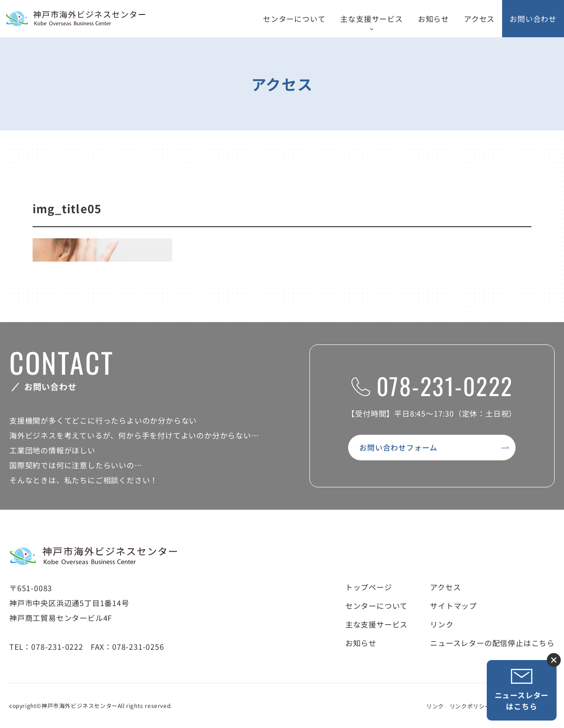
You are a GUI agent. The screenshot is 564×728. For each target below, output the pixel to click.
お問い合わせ (533, 19)
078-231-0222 (432, 385)
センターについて (294, 19)
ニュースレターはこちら (522, 690)
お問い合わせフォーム (398, 447)
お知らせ (433, 19)
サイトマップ (453, 606)
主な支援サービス (371, 19)
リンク (442, 624)
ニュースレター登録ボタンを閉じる (554, 660)
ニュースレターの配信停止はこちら (492, 643)
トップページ (369, 587)
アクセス (479, 19)
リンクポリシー (470, 706)
